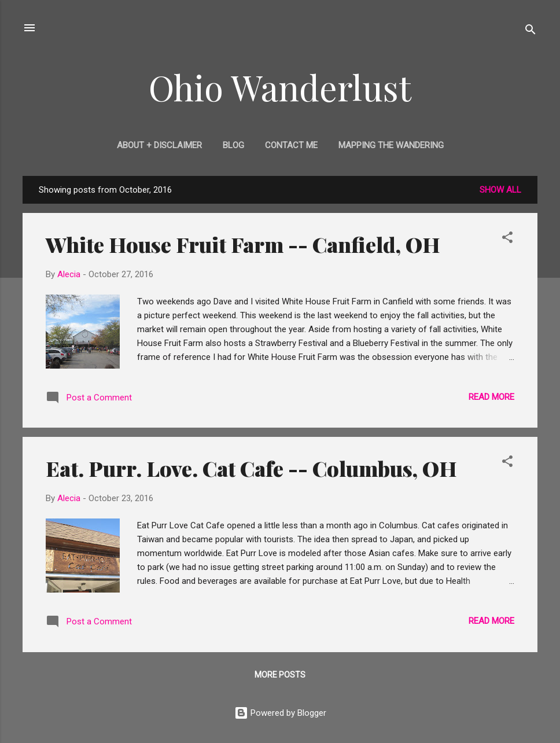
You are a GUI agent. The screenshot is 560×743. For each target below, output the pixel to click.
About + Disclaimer (159, 145)
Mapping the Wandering (391, 145)
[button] (507, 239)
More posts (280, 675)
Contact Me (291, 145)
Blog (233, 145)
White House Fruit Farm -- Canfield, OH (243, 244)
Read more (491, 397)
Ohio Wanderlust (280, 87)
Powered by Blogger (280, 713)
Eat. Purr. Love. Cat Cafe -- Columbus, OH (251, 468)
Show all (500, 190)
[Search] (530, 32)
